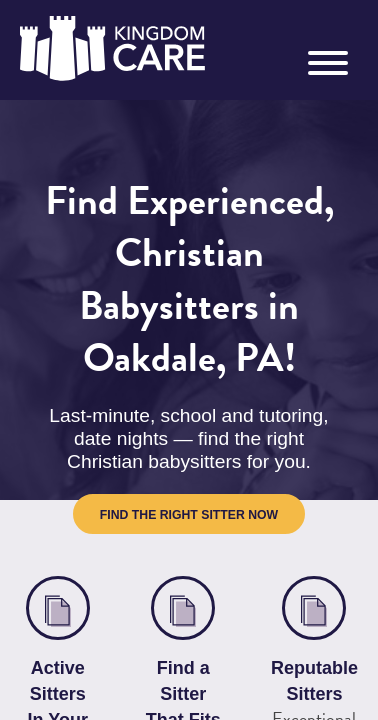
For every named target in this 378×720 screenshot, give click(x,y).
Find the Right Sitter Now (189, 456)
